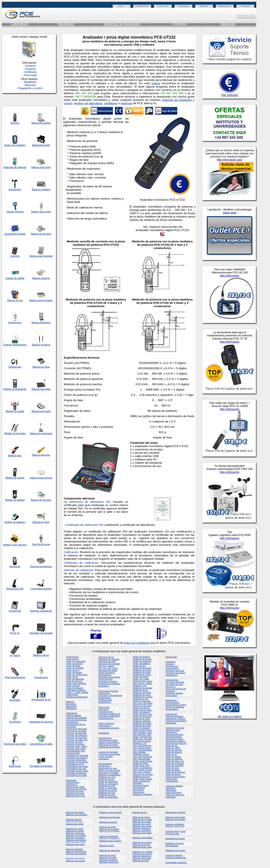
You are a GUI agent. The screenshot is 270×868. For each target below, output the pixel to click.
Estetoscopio (15, 367)
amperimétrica (18, 677)
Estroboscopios (105, 700)
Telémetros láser (173, 730)
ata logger (71, 780)
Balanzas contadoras (75, 838)
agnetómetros (105, 764)
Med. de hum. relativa (142, 683)
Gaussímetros (104, 726)
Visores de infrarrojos (175, 795)
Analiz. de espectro (74, 664)
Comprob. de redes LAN (77, 740)
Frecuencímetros (106, 718)
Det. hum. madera (106, 666)
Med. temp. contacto (142, 772)
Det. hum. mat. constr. (108, 668)
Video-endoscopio (173, 793)
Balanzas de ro (140, 812)
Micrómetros (138, 790)
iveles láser (171, 657)
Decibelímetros (73, 782)
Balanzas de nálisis (75, 812)
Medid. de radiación (141, 712)
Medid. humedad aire (142, 737)
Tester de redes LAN (175, 761)
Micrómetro (15, 567)
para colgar (45, 212)
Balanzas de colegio (75, 831)
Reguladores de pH (41, 700)
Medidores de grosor (142, 675)
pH (11, 655)
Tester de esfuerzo (174, 752)
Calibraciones (224, 6)
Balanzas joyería (107, 846)
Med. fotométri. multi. (142, 734)
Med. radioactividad (141, 759)
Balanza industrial (41, 278)
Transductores (41, 677)
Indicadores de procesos (41, 722)
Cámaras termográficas (76, 720)
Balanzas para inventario (110, 841)
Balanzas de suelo (141, 861)
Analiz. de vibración (75, 688)
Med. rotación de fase (142, 770)
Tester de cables (173, 748)
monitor (114, 691)
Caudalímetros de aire (76, 724)
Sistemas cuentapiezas (176, 858)
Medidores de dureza (142, 659)
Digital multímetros (107, 673)
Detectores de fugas (75, 791)
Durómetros (103, 686)
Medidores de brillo (107, 786)
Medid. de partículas (142, 701)
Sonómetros (171, 723)
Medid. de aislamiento (108, 782)
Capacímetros (72, 722)
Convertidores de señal (41, 744)
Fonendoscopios (106, 712)
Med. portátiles (139, 752)
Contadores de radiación (77, 758)
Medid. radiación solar (142, 715)
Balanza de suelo (41, 522)
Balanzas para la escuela (110, 812)
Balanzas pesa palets (142, 833)
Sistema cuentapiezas (41, 567)
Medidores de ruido (141, 719)
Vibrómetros (171, 790)
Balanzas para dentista (76, 854)
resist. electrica (19, 545)
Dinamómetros (105, 675)
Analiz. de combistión (15, 145)
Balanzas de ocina (75, 829)
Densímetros (72, 785)
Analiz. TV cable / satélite (77, 692)
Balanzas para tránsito (175, 819)
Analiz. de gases (73, 666)
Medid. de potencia (141, 708)
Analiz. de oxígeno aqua (77, 675)
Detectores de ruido (107, 662)
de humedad (19, 433)
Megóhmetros (104, 766)
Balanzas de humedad (109, 829)
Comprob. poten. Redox (77, 746)
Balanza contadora (41, 190)
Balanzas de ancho (108, 822)
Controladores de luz (75, 764)
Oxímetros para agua (175, 671)
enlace (156, 83)
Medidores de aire (106, 779)
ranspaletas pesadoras (176, 862)
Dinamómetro (15, 323)
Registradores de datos (176, 705)
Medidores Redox (141, 763)
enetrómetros (172, 680)
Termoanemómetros (174, 734)
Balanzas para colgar (75, 844)
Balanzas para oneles (175, 817)
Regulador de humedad (41, 633)
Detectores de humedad (109, 664)
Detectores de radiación (109, 659)
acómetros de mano (175, 728)
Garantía (30, 69)
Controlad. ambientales (76, 760)
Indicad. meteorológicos (109, 742)
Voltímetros (170, 797)
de (16, 167)
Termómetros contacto (175, 741)
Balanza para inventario (41, 300)
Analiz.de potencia (74, 681)
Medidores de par (140, 699)
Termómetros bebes (174, 739)
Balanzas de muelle (108, 858)
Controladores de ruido (76, 769)
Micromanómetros (141, 786)
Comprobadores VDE (75, 751)
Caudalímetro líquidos (15, 234)
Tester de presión (173, 757)
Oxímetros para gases (175, 673)
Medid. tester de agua (142, 779)
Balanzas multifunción (109, 862)
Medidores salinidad (142, 721)
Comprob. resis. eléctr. (76, 749)
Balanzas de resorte (141, 845)
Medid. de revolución (142, 717)
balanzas (126, 103)
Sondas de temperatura (176, 721)
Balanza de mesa (41, 367)
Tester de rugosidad (174, 766)
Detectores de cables (75, 787)
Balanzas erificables (175, 824)
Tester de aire (172, 746)
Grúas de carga (172, 834)
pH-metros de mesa (174, 684)
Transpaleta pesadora (41, 589)
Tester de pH (171, 754)
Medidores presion (141, 754)
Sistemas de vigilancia (175, 719)
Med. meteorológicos (142, 746)
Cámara (10, 212)
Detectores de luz (106, 657)
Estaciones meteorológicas (110, 695)
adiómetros (171, 700)
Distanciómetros (105, 679)
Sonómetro (15, 700)
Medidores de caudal (108, 790)
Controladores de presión (77, 766)
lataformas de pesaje (175, 850)
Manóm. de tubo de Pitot (109, 770)
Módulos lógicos (41, 655)
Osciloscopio (15, 611)
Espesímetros (104, 693)
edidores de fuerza (174, 843)
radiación (22, 167)
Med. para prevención (142, 757)
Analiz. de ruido (73, 686)
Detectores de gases (75, 793)
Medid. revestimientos (142, 768)
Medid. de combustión (108, 797)
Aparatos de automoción (77, 697)
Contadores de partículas (77, 755)
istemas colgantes (174, 855)
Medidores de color (107, 795)
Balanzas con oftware (143, 852)
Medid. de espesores (142, 661)
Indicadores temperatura (109, 747)
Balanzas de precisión (142, 819)
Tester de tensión (173, 774)
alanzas (70, 702)
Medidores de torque (142, 726)
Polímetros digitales (174, 693)
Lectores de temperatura (109, 754)
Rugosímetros (172, 709)
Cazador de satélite (15, 278)
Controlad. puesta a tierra (77, 771)
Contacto (245, 6)
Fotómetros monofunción (109, 714)
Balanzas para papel (142, 824)
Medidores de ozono (142, 695)
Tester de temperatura (175, 772)
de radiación (19, 522)
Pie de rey (15, 633)
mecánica (45, 345)
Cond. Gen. (163, 6)
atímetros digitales (174, 786)
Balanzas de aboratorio (110, 850)
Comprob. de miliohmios (77, 735)
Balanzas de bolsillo (75, 824)
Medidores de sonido (142, 723)
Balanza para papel (41, 411)
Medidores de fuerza (142, 670)
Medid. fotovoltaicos (142, 664)
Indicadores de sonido (108, 745)
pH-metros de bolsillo (175, 682)
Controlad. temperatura (76, 773)
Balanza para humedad (41, 256)
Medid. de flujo (139, 666)
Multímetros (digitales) (143, 794)
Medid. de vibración (141, 728)
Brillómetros (71, 708)
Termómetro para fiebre (15, 744)
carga (183, 831)
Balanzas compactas (75, 833)
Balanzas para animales (77, 815)
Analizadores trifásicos (76, 690)
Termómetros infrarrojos (176, 743)
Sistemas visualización (41, 611)
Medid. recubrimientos (143, 761)
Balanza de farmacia (41, 234)
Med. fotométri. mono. (142, 732)
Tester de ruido (172, 768)
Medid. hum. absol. (141, 679)
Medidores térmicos (141, 777)
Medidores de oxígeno (143, 697)
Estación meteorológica (15, 345)
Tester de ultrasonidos (175, 777)
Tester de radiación (174, 759)
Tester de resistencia (175, 763)
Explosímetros (105, 702)
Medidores (66, 24)
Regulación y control (30, 88)
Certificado (30, 72)
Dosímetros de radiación (109, 684)
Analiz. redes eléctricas (76, 683)
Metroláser (137, 783)
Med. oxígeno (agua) (142, 748)
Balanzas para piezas (142, 826)
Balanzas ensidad (74, 849)
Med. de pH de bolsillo (143, 703)
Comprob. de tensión (75, 744)
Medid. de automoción (108, 784)
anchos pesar (172, 831)
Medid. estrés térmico (142, 730)
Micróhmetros (139, 788)
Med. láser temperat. (142, 741)
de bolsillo (45, 145)
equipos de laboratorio (88, 103)
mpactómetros (105, 738)
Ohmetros (170, 664)
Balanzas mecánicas (108, 860)
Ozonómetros (171, 675)
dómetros (170, 662)
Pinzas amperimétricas (176, 689)
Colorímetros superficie (76, 731)
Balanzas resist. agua (142, 847)
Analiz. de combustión (76, 661)
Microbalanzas (172, 846)
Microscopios (139, 792)
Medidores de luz (140, 690)
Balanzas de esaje (141, 817)
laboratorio (45, 323)
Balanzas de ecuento (142, 842)
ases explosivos (106, 723)
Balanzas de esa (107, 855)
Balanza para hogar (41, 167)
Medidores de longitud (143, 688)
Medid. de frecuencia (142, 668)
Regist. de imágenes (175, 707)
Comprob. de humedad (76, 733)
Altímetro (15, 123)
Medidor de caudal (15, 411)
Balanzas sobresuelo (142, 858)
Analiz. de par (72, 677)
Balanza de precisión (41, 500)
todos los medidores (137, 643)
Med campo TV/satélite (108, 773)
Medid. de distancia (141, 657)
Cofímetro (15, 256)
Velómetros (170, 788)
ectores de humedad (108, 752)
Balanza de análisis (41, 123)
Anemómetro (15, 190)
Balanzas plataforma (142, 828)
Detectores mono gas (75, 796)
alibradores (72, 713)
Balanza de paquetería (41, 433)
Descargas (184, 6)
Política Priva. (142, 6)
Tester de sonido (173, 770)
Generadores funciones (109, 728)
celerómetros (72, 657)
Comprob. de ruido (74, 742)
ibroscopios (104, 707)
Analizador (9, 167)
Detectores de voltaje (108, 670)
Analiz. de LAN (73, 670)
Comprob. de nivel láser (76, 738)
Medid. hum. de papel (142, 739)
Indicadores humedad (108, 740)
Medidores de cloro (107, 793)
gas (21, 300)
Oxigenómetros (172, 668)
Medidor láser (15, 456)
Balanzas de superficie (175, 812)
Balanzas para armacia (110, 817)
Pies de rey (170, 687)
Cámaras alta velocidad (76, 718)
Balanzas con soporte (142, 854)
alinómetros (171, 714)
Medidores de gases (142, 672)
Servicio (204, 6)
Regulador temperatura (41, 766)
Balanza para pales (41, 389)
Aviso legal (30, 75)
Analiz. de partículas (75, 679)
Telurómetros (171, 732)
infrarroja (19, 212)
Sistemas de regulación (122, 24)
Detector (11, 300)
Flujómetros (103, 709)
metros (17, 655)
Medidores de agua (107, 777)
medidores (111, 103)
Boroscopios (71, 706)
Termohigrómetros (174, 737)
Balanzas (228, 24)
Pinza (7, 677)
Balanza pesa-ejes (41, 455)
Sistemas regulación (174, 716)
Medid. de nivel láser (142, 692)
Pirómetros (170, 691)
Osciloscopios (172, 666)
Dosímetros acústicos (108, 681)
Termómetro (15, 722)
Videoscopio (15, 766)
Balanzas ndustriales (109, 836)
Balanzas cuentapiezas (76, 840)
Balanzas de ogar (107, 827)
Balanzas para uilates (143, 838)
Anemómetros (72, 695)
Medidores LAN (140, 686)
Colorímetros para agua (76, 729)
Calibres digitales (74, 715)
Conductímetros (73, 753)
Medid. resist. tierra (141, 766)
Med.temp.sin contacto (143, 774)
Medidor (8, 433)
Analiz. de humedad (75, 668)
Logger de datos (105, 756)
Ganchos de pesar (41, 544)
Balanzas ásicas (74, 819)
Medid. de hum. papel (142, 681)
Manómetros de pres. (108, 768)
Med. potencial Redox (142, 750)
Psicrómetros (171, 695)
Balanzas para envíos (76, 861)
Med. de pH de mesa (142, 706)
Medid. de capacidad (107, 788)
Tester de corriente (174, 750)
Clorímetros (71, 727)
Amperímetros (72, 659)
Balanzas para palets (142, 822)
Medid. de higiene (141, 677)
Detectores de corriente (76, 789)
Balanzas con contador (76, 835)
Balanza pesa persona (41, 478)
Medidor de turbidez (15, 500)
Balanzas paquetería (142, 831)
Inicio (120, 6)
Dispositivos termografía (109, 677)
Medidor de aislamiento (15, 389)
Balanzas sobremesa (142, 856)
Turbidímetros (172, 781)
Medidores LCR (140, 743)
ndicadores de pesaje (175, 839)
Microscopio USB (15, 589)
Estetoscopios (104, 698)
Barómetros (71, 704)
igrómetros (104, 733)
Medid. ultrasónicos (141, 781)
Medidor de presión (15, 478)
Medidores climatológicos (109, 775)
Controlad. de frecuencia (77, 762)
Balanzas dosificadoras (76, 851)
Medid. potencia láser (142, 710)
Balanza (36, 145)
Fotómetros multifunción (109, 716)
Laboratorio (20, 24)
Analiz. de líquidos (74, 672)
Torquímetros (171, 779)
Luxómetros (103, 759)
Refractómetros (172, 703)
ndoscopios (104, 691)
